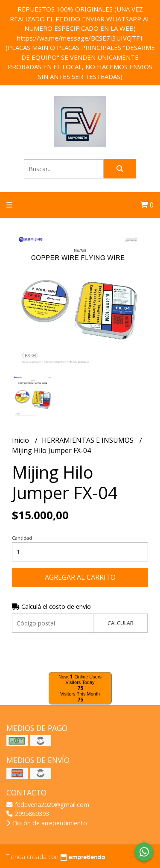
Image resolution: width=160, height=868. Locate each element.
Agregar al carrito (80, 577)
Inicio (21, 440)
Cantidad (22, 538)
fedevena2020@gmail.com (48, 805)
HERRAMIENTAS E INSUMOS (89, 440)
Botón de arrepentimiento (47, 823)
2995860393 (28, 814)
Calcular (121, 623)
